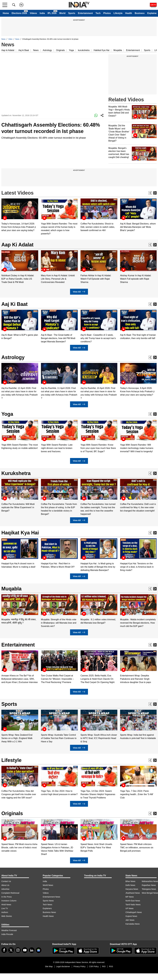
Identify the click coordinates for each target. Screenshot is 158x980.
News (3, 39)
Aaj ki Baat (24, 50)
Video (10, 39)
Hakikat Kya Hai (101, 50)
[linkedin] (32, 950)
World (62, 13)
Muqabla (118, 50)
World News (48, 885)
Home (6, 13)
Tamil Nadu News (133, 905)
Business (140, 13)
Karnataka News (133, 924)
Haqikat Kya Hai (20, 533)
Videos (33, 13)
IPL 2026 (52, 13)
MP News (130, 897)
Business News (49, 912)
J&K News (130, 920)
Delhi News (130, 885)
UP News (129, 908)
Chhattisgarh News (134, 912)
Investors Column (9, 901)
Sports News (48, 901)
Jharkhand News (133, 893)
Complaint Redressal (10, 893)
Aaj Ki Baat (14, 304)
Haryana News (132, 889)
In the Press (7, 897)
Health (129, 13)
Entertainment (85, 13)
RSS (111, 966)
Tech (98, 13)
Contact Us (6, 881)
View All (79, 292)
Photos (107, 13)
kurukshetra (84, 50)
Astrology (47, 50)
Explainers (47, 908)
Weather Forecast (9, 930)
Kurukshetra (16, 473)
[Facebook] (4, 950)
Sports (72, 13)
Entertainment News (51, 897)
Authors (5, 912)
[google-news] (39, 950)
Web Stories (7, 916)
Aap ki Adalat (8, 50)
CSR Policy (94, 966)
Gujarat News (131, 916)
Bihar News (130, 881)
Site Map (49, 966)
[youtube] (25, 950)
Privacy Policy (79, 966)
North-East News (133, 901)
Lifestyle (118, 13)
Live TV (5, 908)
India (42, 13)
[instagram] (18, 950)
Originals (60, 50)
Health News (48, 916)
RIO (104, 966)
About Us (5, 885)
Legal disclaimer (63, 966)
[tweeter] (11, 950)
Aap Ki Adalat (17, 245)
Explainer (152, 13)
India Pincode (7, 934)
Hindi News (6, 905)
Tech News (47, 905)
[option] (20, 215)
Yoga (71, 50)
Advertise (5, 889)
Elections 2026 (19, 13)
